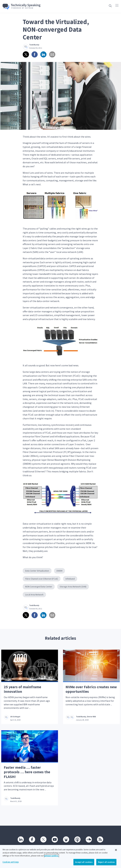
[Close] (116, 852)
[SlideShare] (66, 839)
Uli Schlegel (15, 717)
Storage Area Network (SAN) (73, 587)
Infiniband (70, 579)
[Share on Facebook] (35, 54)
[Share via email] (52, 54)
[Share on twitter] (26, 54)
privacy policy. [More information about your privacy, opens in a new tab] (52, 858)
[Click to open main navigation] (117, 5)
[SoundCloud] (89, 839)
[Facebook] (32, 839)
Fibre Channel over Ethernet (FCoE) (42, 579)
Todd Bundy (34, 45)
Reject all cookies (106, 864)
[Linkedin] (21, 839)
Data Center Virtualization (37, 571)
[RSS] (100, 839)
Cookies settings (11, 864)
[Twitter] (43, 839)
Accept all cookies (84, 864)
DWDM (59, 571)
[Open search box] (110, 6)
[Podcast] (78, 839)
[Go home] (22, 7)
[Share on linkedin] (43, 54)
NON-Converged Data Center (39, 587)
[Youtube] (55, 839)
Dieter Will (91, 717)
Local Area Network (34, 595)
